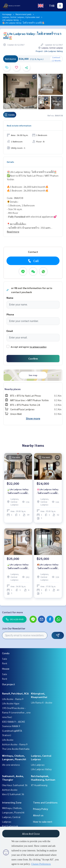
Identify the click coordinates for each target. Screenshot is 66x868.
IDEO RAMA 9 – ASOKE (14, 722)
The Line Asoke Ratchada (16, 749)
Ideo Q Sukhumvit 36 (13, 794)
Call (33, 261)
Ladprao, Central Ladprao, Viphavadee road (21, 17)
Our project (9, 684)
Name (10, 298)
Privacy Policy (41, 809)
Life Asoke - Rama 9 (13, 699)
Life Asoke (8, 740)
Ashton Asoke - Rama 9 (15, 744)
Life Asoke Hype (11, 703)
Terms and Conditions (45, 802)
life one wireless (11, 765)
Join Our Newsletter (14, 628)
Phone (10, 314)
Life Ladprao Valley (10, 20)
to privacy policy (38, 347)
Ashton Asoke (10, 790)
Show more (33, 418)
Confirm (33, 358)
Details (10, 162)
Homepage (7, 14)
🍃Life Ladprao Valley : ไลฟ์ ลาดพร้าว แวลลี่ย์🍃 (18, 491)
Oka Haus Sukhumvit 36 (15, 785)
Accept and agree (20, 347)
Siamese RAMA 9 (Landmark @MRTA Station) (12, 731)
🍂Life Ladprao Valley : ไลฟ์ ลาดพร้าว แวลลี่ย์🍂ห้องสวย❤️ (48, 566)
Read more (13, 232)
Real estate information (19, 126)
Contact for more (12, 612)
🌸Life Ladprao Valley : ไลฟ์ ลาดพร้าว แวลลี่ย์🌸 (48, 491)
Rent (5, 663)
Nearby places (13, 389)
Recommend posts (23, 14)
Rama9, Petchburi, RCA (15, 693)
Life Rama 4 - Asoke (42, 702)
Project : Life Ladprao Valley (49, 51)
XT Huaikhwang (39, 785)
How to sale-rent (43, 822)
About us (38, 815)
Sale (5, 659)
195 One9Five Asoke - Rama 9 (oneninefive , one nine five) (16, 712)
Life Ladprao (38, 765)
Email (10, 331)
